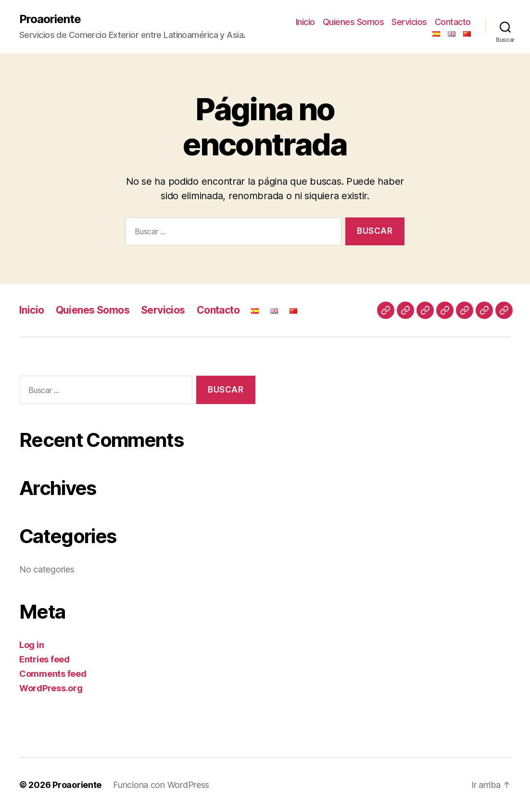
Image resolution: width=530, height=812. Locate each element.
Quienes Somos (353, 22)
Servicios (409, 22)
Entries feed (44, 659)
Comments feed (53, 674)
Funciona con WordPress (161, 785)
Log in (32, 645)
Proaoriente (50, 19)
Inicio (305, 22)
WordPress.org (51, 688)
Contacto (453, 22)
